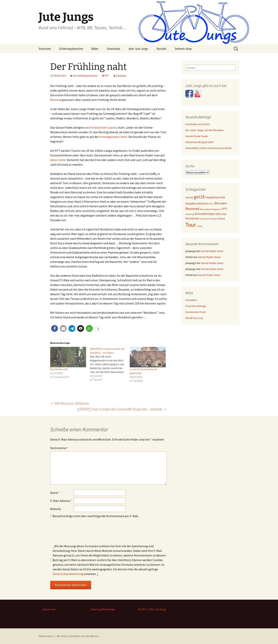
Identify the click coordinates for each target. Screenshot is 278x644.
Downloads (114, 49)
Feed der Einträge (196, 306)
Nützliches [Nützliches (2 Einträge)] (203, 203)
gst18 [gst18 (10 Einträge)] (199, 197)
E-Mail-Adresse (61, 501)
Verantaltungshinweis (85, 76)
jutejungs (121, 76)
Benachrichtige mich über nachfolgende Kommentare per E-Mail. (95, 516)
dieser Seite (58, 160)
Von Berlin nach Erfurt (198, 124)
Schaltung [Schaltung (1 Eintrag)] (190, 214)
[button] (55, 328)
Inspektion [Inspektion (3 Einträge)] (212, 197)
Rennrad (56, 100)
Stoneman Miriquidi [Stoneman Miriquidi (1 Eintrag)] (208, 219)
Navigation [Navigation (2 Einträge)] (191, 203)
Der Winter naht (59, 369)
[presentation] (80, 532)
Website (56, 509)
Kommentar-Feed (195, 312)
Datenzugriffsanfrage (103, 609)
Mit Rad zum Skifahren (70, 403)
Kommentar (59, 448)
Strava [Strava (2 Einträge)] (221, 218)
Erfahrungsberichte (71, 49)
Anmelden (191, 300)
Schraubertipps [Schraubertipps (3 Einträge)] (205, 214)
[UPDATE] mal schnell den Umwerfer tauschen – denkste (122, 409)
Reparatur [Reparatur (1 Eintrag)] (217, 209)
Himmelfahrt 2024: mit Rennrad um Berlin (208, 148)
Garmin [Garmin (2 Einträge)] (189, 197)
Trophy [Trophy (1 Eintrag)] (200, 226)
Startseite (45, 49)
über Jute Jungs (138, 49)
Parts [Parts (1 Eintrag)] (212, 204)
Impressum (49, 609)
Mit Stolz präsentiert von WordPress (78, 636)
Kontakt (161, 49)
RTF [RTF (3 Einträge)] (225, 209)
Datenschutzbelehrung (68, 574)
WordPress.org (194, 318)
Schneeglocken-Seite (113, 137)
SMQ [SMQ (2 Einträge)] (218, 214)
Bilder (95, 49)
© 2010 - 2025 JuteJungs (152, 609)
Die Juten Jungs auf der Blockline (204, 130)
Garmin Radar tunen (197, 136)
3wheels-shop (183, 49)
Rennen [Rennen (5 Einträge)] (221, 203)
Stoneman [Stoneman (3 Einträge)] (192, 218)
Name (55, 493)
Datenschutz (46, 636)
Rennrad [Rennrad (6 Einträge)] (192, 209)
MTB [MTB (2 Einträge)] (223, 197)
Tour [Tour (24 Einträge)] (191, 225)
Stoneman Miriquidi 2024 (199, 142)
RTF (107, 76)
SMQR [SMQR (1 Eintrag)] (224, 214)
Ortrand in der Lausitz (103, 127)
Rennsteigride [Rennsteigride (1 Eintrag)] (206, 209)
